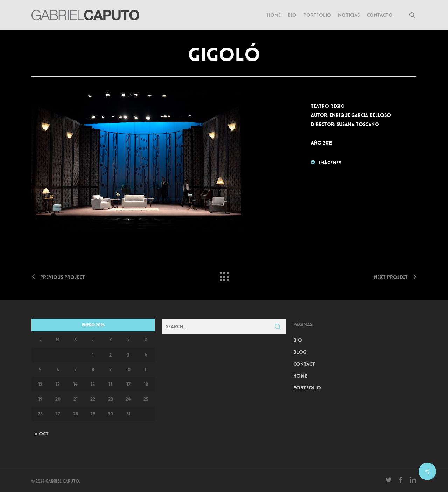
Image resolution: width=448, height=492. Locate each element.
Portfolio (307, 388)
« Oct (42, 434)
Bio (298, 340)
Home (300, 376)
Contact (304, 364)
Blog (300, 352)
